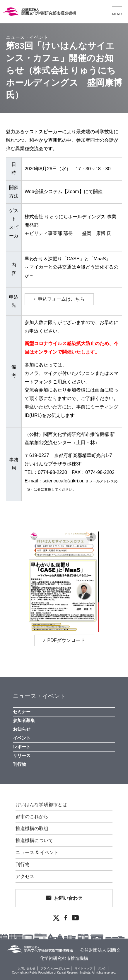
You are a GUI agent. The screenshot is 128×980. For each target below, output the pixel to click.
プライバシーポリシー (55, 968)
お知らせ (22, 729)
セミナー (22, 712)
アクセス (25, 877)
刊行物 (19, 764)
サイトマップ (83, 968)
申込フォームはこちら (61, 299)
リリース (22, 755)
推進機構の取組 (32, 829)
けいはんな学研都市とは (41, 805)
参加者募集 (24, 720)
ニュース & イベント (37, 853)
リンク (102, 968)
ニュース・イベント (39, 696)
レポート (22, 747)
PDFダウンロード (66, 640)
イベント (22, 738)
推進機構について (34, 841)
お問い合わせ (68, 898)
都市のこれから (32, 817)
